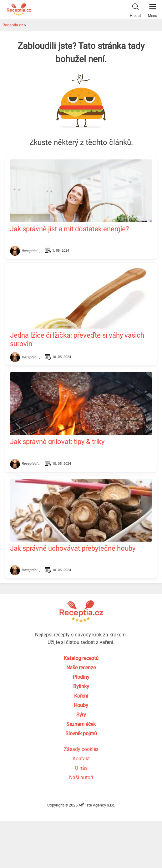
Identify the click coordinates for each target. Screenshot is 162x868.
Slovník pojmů (81, 734)
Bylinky (81, 686)
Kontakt (81, 759)
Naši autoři (81, 777)
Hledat (135, 9)
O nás (81, 768)
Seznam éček (81, 724)
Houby (81, 705)
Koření (81, 696)
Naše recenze (81, 668)
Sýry (81, 715)
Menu (153, 9)
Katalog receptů (81, 658)
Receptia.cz (13, 25)
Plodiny (81, 677)
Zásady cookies (81, 749)
